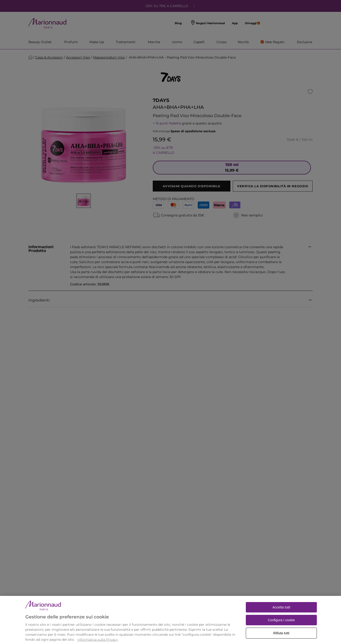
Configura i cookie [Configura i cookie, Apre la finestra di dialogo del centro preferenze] (281, 628)
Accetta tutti (281, 615)
